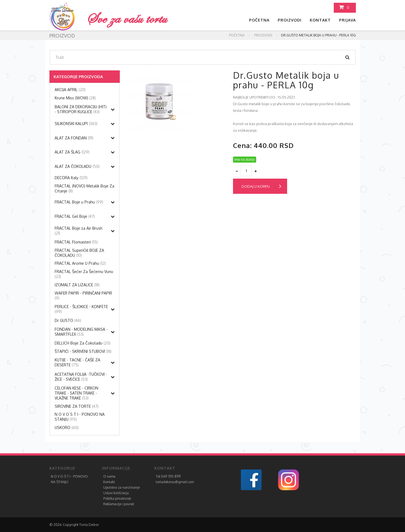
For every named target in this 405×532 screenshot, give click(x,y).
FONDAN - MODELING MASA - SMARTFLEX (81, 332)
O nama (109, 476)
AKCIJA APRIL (70, 90)
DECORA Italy (71, 178)
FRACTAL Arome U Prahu (80, 263)
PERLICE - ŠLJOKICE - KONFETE (81, 309)
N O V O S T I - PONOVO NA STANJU (80, 417)
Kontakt (320, 20)
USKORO (67, 428)
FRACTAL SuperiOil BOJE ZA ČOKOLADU (79, 253)
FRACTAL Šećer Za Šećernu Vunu (84, 274)
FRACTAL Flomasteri (76, 242)
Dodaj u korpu (261, 186)
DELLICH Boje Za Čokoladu (83, 343)
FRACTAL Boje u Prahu (79, 202)
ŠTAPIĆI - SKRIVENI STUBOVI (83, 351)
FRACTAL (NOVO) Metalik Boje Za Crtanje (84, 188)
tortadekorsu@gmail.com (175, 482)
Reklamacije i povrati (119, 504)
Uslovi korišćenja (116, 493)
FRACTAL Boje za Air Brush (79, 231)
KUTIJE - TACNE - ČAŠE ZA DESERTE (77, 362)
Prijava (347, 20)
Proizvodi (290, 20)
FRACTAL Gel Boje (75, 216)
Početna (259, 20)
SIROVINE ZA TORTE (77, 406)
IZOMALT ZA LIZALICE (77, 285)
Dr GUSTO (68, 320)
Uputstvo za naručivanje (121, 487)
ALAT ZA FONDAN (74, 138)
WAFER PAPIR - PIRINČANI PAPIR (83, 296)
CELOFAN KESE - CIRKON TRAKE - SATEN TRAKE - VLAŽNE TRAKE (76, 393)
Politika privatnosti (117, 498)
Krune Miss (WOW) (75, 98)
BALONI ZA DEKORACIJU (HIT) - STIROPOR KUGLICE (81, 109)
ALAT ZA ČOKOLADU (77, 166)
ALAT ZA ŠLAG (72, 152)
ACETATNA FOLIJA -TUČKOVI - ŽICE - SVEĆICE (81, 377)
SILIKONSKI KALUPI (76, 124)
